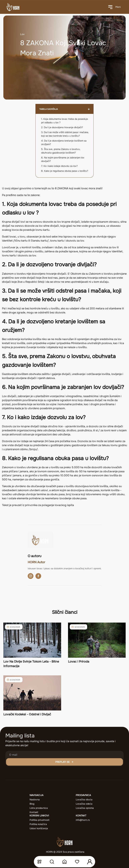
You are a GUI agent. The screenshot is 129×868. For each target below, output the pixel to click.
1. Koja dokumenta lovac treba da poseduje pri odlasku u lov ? (64, 121)
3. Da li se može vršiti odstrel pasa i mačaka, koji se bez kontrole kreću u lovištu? (65, 134)
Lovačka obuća (84, 800)
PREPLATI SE (64, 762)
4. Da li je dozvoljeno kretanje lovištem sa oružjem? (64, 142)
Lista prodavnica (39, 808)
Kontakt (34, 812)
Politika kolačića (38, 824)
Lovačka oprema (85, 808)
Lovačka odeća (84, 804)
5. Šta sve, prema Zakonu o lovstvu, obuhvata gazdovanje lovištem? (61, 151)
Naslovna (35, 800)
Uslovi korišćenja (39, 828)
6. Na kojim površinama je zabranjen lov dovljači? (63, 159)
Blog (32, 804)
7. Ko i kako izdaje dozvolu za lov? (59, 166)
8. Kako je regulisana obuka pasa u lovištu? (65, 171)
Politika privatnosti (39, 820)
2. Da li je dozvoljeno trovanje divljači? (62, 127)
